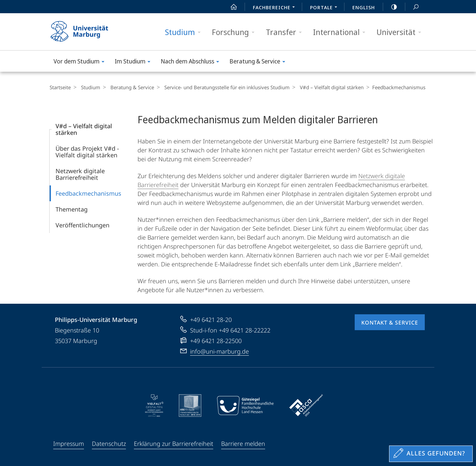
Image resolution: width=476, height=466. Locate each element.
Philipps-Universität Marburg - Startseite (85, 32)
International (341, 32)
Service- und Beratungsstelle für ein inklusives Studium (222, 87)
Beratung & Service (259, 62)
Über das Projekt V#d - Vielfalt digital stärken (87, 152)
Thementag (72, 209)
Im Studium (135, 62)
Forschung (235, 32)
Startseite (60, 87)
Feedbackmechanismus (88, 193)
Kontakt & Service (390, 323)
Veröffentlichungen (82, 225)
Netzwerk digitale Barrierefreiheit (80, 174)
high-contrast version (390, 7)
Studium (185, 32)
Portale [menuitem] (325, 8)
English (364, 7)
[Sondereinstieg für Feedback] (431, 454)
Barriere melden (243, 444)
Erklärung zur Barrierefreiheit (174, 444)
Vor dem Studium (81, 62)
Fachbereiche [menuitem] (276, 8)
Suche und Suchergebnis (412, 7)
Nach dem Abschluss (192, 62)
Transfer (286, 32)
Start (230, 7)
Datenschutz (109, 444)
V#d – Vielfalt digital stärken (325, 87)
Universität (401, 32)
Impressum (69, 444)
